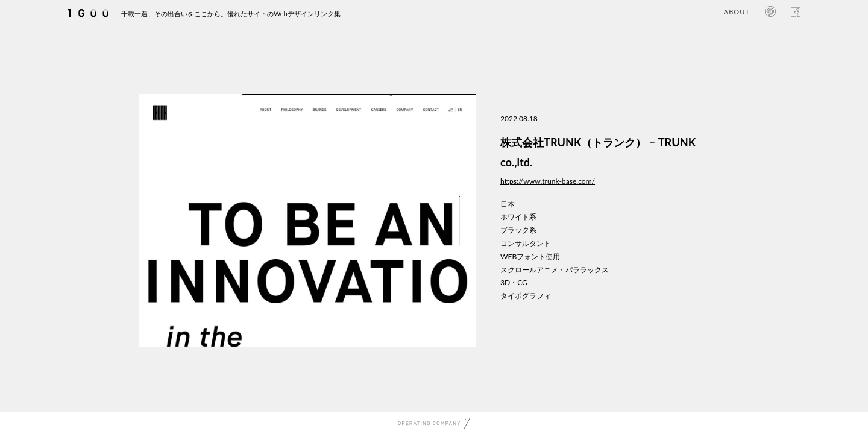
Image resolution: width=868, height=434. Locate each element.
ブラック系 (518, 230)
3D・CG (514, 282)
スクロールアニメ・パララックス (555, 270)
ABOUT (737, 12)
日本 (508, 204)
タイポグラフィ (526, 296)
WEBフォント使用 (530, 256)
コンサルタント (526, 243)
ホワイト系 (518, 217)
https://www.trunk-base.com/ (548, 181)
